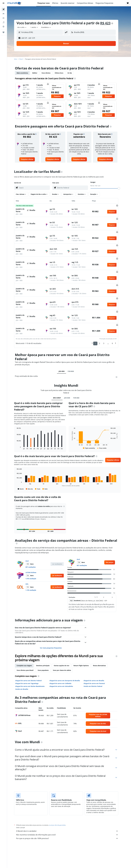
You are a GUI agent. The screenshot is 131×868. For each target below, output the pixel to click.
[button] (3, 3)
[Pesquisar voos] (3, 9)
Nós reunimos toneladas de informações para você (70, 812)
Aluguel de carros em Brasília (97, 657)
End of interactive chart (19, 425)
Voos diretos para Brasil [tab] (28, 647)
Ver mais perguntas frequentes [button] (54, 625)
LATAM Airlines (34, 549)
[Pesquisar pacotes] (3, 22)
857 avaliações (33, 544)
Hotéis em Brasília (25, 666)
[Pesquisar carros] (3, 18)
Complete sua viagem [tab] (27, 642)
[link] (30, 159)
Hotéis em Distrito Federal (96, 663)
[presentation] (115, 23)
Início (18, 59)
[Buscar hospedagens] (3, 14)
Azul (30, 538)
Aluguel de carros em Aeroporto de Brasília (68, 657)
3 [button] (107, 320)
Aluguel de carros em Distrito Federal (31, 657)
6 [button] (115, 320)
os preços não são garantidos (60, 802)
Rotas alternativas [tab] (102, 642)
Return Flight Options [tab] (84, 642)
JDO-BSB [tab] (64, 348)
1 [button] (98, 320)
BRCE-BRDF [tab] (60, 375)
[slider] (122, 188)
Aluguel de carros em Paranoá (97, 660)
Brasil (24, 59)
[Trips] (3, 32)
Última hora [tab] (62, 73)
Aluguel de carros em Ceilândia (63, 660)
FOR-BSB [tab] (74, 348)
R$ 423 (108, 23)
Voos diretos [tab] (49, 73)
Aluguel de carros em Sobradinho (64, 663)
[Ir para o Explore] (3, 27)
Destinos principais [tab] (46, 642)
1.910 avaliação (34, 556)
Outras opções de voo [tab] (64, 642)
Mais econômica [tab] (25, 73)
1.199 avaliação (34, 567)
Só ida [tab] (72, 73)
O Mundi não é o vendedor (70, 808)
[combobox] (25, 27)
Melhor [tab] (38, 73)
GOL (30, 561)
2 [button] (102, 320)
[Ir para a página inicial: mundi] (14, 3)
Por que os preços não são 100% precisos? (70, 815)
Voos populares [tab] (46, 647)
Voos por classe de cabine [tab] (65, 647)
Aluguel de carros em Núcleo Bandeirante (33, 663)
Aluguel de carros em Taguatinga (30, 660)
